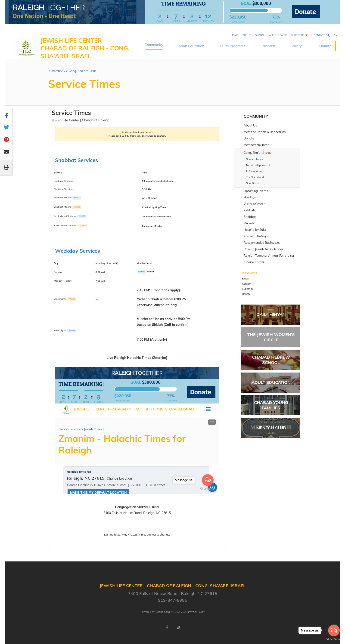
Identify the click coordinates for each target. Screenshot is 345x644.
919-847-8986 (128, 136)
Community (154, 39)
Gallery (296, 40)
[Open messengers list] (334, 630)
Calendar (268, 40)
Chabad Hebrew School (271, 360)
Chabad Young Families (271, 405)
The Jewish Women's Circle (271, 337)
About (247, 29)
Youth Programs (232, 40)
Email (150, 136)
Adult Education (191, 40)
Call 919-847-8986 (122, 525)
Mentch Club (271, 428)
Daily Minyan (271, 314)
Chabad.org (163, 612)
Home (234, 29)
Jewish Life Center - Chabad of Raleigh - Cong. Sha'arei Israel (85, 43)
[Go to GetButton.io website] (334, 639)
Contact (319, 29)
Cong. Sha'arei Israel (83, 71)
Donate (306, 12)
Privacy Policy (196, 612)
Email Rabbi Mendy (152, 525)
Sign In (259, 29)
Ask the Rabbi (278, 29)
